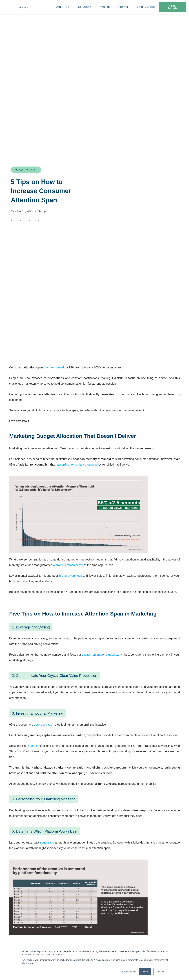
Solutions (86, 7)
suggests (46, 843)
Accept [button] (145, 972)
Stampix (33, 746)
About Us (64, 7)
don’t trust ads (43, 725)
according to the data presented (77, 465)
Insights (123, 7)
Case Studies (146, 7)
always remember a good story (102, 655)
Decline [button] (160, 972)
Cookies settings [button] (129, 972)
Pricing (105, 7)
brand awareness (71, 576)
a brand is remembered (68, 565)
